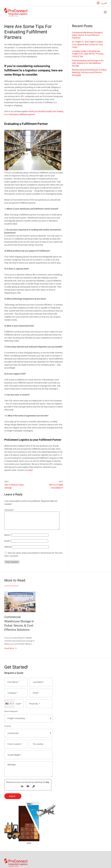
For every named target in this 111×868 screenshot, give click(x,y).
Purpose (8, 730)
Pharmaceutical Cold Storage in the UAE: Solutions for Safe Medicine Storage (88, 63)
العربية (102, 3)
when (31, 111)
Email (7, 544)
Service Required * (11, 715)
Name (8, 538)
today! (30, 470)
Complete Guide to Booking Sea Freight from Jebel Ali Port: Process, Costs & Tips (88, 54)
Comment (9, 510)
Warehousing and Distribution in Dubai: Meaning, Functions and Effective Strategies (89, 72)
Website (8, 550)
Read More (9, 653)
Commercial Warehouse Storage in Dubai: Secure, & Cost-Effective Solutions (87, 35)
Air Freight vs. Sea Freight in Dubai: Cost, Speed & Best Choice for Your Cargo (87, 44)
